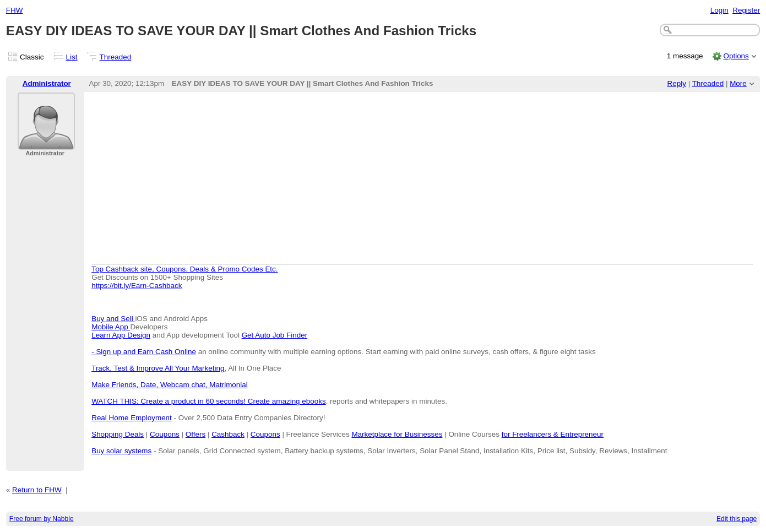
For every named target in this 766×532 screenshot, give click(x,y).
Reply (677, 83)
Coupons (165, 434)
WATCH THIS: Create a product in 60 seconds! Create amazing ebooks (208, 401)
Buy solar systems (121, 451)
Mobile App (111, 327)
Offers (195, 434)
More (738, 83)
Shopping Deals (118, 434)
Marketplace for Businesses (397, 434)
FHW (15, 10)
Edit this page (737, 519)
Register (746, 10)
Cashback (228, 434)
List (72, 57)
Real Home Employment (132, 418)
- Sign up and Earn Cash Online (144, 352)
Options (736, 56)
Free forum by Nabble (42, 519)
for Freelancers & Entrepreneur (553, 434)
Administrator (47, 83)
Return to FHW (37, 490)
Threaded (116, 57)
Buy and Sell (113, 319)
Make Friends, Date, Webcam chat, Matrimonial (170, 385)
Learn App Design (121, 335)
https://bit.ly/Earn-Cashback (137, 286)
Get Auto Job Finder (275, 335)
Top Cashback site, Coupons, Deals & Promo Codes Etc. (184, 269)
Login (719, 10)
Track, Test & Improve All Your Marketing (158, 368)
